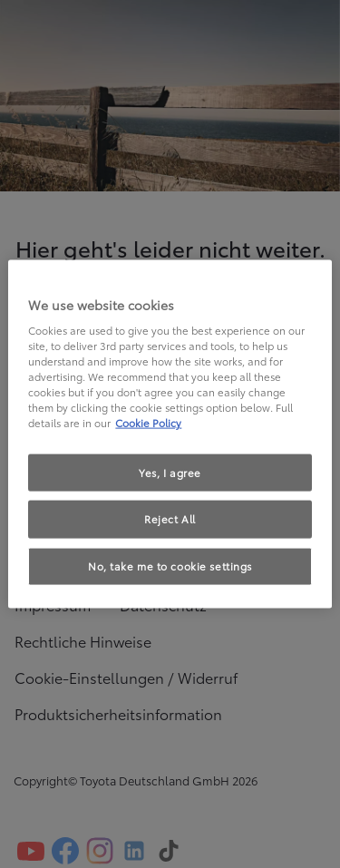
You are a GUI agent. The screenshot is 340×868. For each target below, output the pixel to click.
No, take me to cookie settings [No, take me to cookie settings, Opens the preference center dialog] (170, 566)
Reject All (170, 519)
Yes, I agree (170, 472)
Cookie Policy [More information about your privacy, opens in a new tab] (148, 423)
